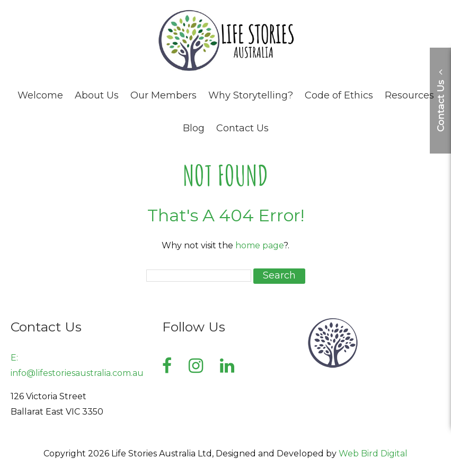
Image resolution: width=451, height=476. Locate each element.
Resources (409, 95)
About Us (97, 95)
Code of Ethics (339, 95)
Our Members (163, 95)
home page (259, 245)
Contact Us (242, 128)
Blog (194, 128)
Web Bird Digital (373, 453)
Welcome (40, 95)
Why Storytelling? (251, 95)
